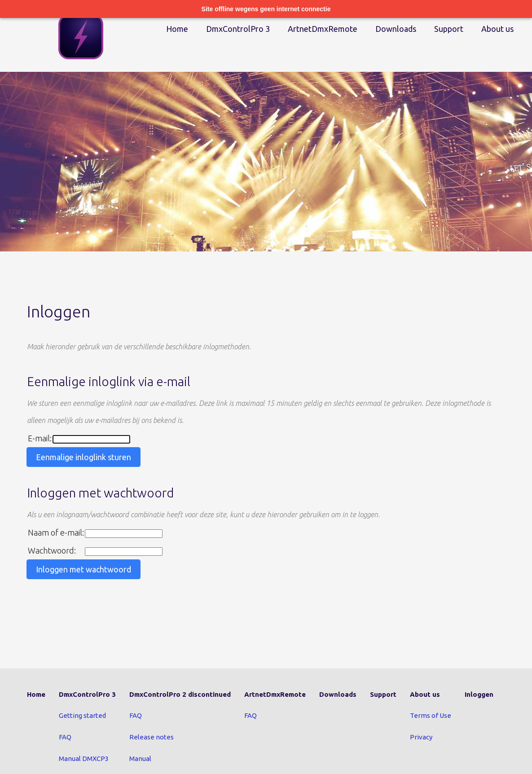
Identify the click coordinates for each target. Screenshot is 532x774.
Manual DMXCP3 (84, 759)
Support (449, 29)
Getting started (82, 715)
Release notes (152, 737)
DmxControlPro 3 (238, 29)
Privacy (421, 737)
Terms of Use (431, 715)
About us (497, 29)
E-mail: (40, 438)
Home (177, 29)
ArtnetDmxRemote (323, 29)
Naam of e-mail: (56, 532)
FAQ (65, 737)
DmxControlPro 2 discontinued (180, 694)
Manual (140, 759)
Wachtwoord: (52, 550)
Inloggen (479, 694)
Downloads (396, 29)
